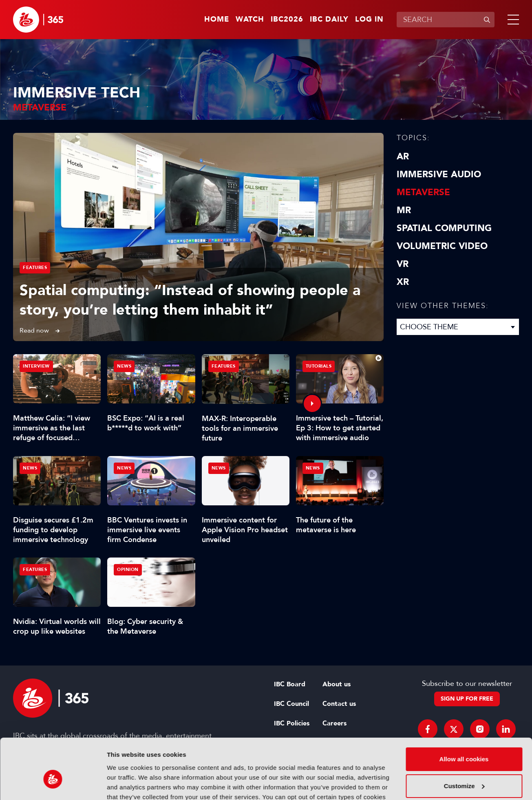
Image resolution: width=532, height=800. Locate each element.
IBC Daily (329, 20)
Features (35, 268)
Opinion (128, 570)
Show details (126, 784)
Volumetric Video (442, 246)
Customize (464, 741)
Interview (36, 366)
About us (337, 684)
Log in (369, 20)
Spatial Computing (444, 228)
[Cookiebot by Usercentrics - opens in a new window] (53, 784)
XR (403, 282)
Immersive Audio (439, 174)
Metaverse (423, 192)
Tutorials (319, 366)
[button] (512, 20)
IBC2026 (287, 20)
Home (217, 20)
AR (403, 156)
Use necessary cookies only (464, 768)
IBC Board (290, 684)
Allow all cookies (464, 714)
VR (403, 264)
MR (404, 210)
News (124, 366)
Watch (250, 20)
